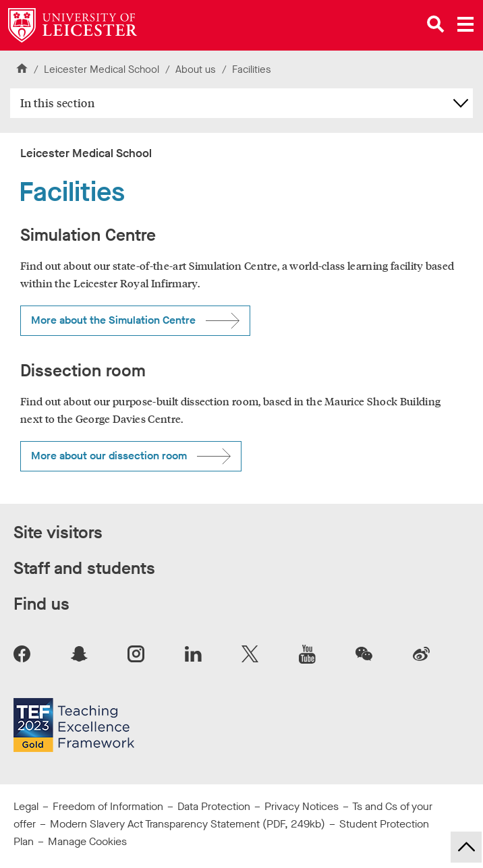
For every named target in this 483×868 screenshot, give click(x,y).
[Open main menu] (465, 24)
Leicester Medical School (102, 69)
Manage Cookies (87, 841)
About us (196, 69)
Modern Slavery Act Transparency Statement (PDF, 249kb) (188, 824)
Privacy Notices (302, 806)
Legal (26, 806)
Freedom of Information (108, 806)
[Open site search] (436, 24)
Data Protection (214, 806)
